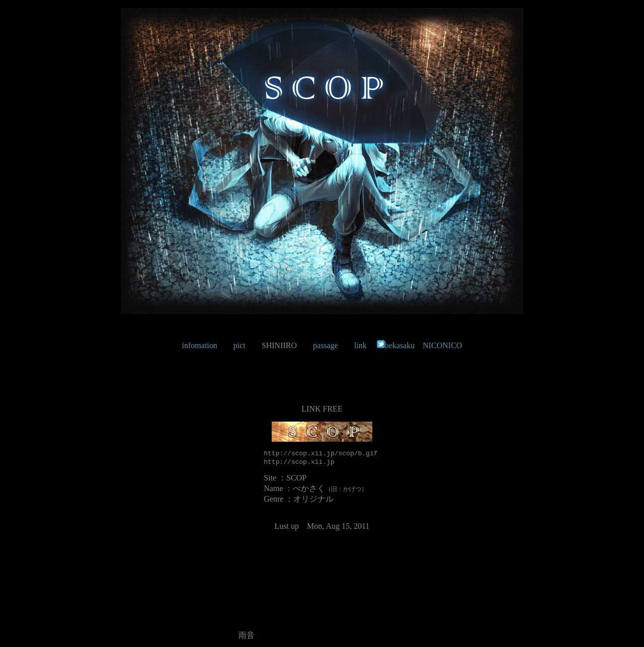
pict (239, 345)
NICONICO (442, 345)
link (360, 345)
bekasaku (396, 345)
